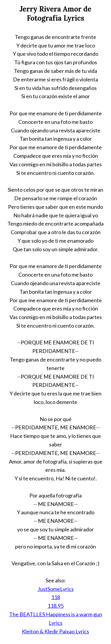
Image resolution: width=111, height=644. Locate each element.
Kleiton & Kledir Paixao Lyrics (55, 631)
